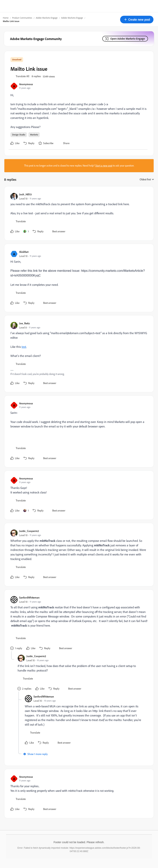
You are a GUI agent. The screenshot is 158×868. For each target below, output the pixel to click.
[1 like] (26, 231)
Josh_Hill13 (25, 194)
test (24, 347)
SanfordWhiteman (29, 597)
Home (6, 18)
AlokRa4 (24, 252)
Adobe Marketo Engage (47, 18)
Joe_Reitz (24, 323)
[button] (137, 20)
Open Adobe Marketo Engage (128, 39)
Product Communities (22, 18)
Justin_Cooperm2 (29, 531)
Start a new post (104, 166)
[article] (78, 213)
